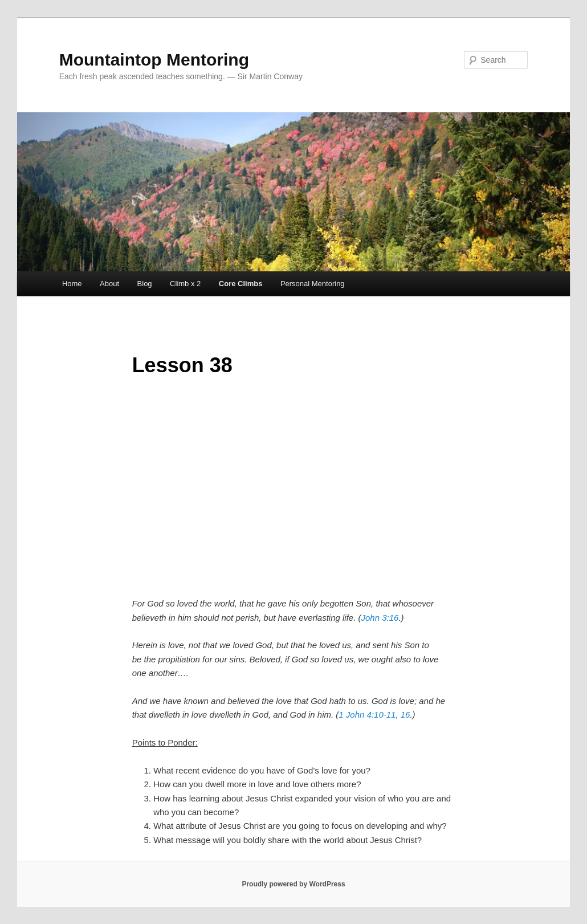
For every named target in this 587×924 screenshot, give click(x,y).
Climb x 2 (185, 284)
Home (72, 284)
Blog (145, 284)
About (109, 284)
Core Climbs (241, 284)
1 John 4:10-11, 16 (374, 715)
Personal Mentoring (313, 284)
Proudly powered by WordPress (293, 884)
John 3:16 (380, 618)
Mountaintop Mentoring (154, 60)
